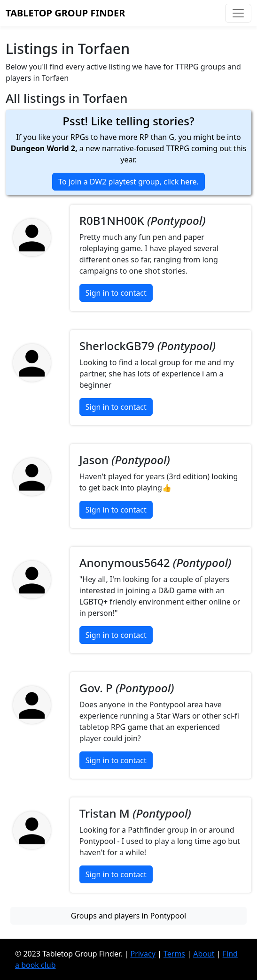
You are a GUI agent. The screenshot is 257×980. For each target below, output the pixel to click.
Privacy (143, 954)
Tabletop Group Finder (65, 13)
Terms (174, 954)
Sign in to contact (116, 293)
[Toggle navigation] (238, 13)
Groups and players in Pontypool (128, 916)
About (204, 954)
